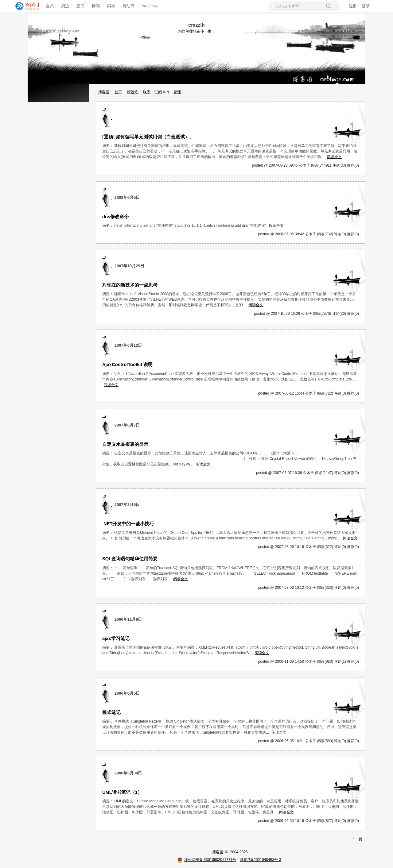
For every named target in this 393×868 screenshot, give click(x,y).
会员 (50, 6)
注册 (353, 6)
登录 (366, 6)
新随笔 (132, 92)
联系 (147, 92)
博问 (96, 6)
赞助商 (128, 6)
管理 (177, 92)
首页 (118, 92)
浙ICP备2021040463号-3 (261, 860)
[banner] (25, 6)
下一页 (357, 839)
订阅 (158, 92)
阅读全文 (334, 157)
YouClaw (150, 6)
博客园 (104, 92)
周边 (65, 6)
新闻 (80, 6)
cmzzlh (196, 25)
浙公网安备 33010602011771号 (207, 860)
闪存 (111, 6)
